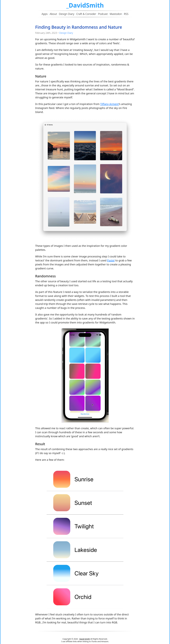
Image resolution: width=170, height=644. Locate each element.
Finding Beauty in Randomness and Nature (79, 27)
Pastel (111, 260)
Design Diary (66, 33)
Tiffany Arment (109, 104)
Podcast (103, 14)
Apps (45, 14)
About (53, 14)
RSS (126, 14)
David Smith (85, 639)
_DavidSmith (85, 5)
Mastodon (116, 14)
